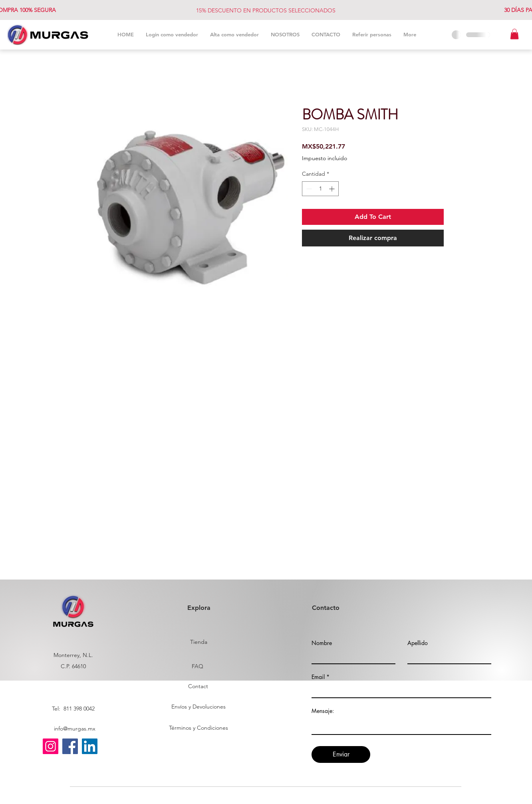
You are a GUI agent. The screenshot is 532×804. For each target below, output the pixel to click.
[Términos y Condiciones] (198, 728)
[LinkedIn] (90, 746)
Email (318, 677)
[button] (514, 34)
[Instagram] (51, 746)
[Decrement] (308, 189)
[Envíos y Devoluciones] (199, 707)
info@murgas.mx (75, 729)
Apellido (418, 643)
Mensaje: (323, 711)
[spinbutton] (320, 189)
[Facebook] (70, 746)
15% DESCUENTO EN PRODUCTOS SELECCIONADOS (266, 10)
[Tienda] (199, 642)
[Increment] (332, 189)
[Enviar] (341, 754)
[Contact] (198, 687)
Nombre (322, 643)
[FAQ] (197, 667)
